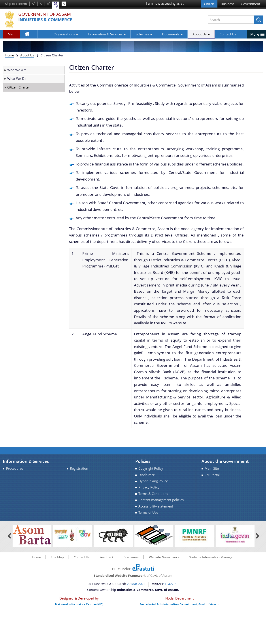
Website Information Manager (212, 557)
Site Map (57, 557)
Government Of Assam (47, 14)
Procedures (15, 468)
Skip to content (16, 4)
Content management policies (161, 500)
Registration (79, 468)
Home (29, 35)
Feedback (107, 557)
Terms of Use (148, 512)
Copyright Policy (151, 468)
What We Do (17, 79)
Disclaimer (146, 475)
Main (12, 34)
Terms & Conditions (153, 494)
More (255, 34)
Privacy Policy (149, 487)
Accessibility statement (156, 506)
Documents (158, 34)
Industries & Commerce (47, 20)
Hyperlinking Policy (153, 481)
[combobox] (56, 5)
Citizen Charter (19, 87)
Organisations (51, 34)
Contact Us (213, 34)
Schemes (129, 34)
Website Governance (164, 557)
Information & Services (92, 34)
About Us (187, 34)
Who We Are (17, 70)
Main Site (212, 468)
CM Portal (212, 475)
